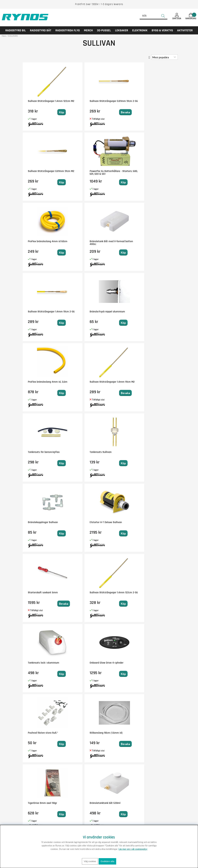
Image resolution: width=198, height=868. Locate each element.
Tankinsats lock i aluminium (37, 383)
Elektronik (140, 30)
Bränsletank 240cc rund (159, 522)
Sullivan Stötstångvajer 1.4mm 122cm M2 (41, 102)
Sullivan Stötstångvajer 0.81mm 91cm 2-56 (80, 102)
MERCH (88, 30)
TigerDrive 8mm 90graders (115, 594)
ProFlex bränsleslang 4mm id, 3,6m (39, 243)
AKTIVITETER (185, 30)
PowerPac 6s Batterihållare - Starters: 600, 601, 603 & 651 (158, 105)
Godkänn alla (107, 861)
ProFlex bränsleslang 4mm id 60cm (39, 172)
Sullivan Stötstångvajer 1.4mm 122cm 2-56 (159, 313)
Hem (4, 36)
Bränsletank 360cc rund (41, 663)
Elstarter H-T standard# (120, 452)
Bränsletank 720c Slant (80, 663)
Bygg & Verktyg (162, 30)
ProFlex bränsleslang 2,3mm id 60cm (39, 524)
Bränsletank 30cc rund (158, 733)
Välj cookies (90, 861)
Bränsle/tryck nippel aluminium (157, 172)
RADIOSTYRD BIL (16, 30)
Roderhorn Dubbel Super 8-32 (156, 664)
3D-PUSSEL (104, 30)
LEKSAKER (122, 30)
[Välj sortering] (165, 57)
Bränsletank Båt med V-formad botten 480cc (81, 172)
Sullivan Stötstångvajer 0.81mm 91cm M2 (120, 102)
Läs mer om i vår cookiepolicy (133, 849)
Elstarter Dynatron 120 (40, 592)
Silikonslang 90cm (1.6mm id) (156, 383)
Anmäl (124, 803)
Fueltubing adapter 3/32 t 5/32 (78, 594)
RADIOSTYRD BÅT (41, 30)
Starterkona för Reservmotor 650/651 (40, 734)
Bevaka (89, 112)
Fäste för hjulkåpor (156, 452)
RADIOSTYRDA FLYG (68, 30)
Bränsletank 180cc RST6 (159, 592)
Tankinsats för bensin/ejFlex (114, 243)
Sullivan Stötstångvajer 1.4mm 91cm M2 (80, 243)
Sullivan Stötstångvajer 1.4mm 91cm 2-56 (120, 172)
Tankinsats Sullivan (156, 241)
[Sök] (154, 16)
